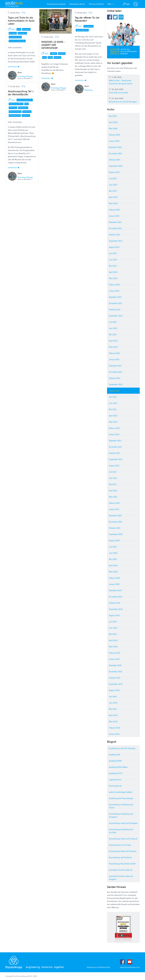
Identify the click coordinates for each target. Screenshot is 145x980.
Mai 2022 (113, 409)
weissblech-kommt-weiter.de (121, 870)
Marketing (89, 90)
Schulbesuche (89, 26)
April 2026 (113, 122)
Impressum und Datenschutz (98, 967)
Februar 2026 (114, 135)
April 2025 (113, 197)
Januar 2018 (114, 734)
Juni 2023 (113, 328)
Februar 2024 (114, 285)
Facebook (110, 17)
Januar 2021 (114, 509)
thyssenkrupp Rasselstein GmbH (122, 864)
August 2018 (114, 690)
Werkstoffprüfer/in (15, 115)
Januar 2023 (114, 359)
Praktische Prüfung (15, 112)
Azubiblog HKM (115, 761)
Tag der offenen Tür (82, 30)
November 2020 (115, 522)
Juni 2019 (113, 628)
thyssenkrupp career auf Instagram (123, 823)
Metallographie (23, 108)
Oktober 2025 (115, 160)
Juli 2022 (113, 397)
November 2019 (115, 597)
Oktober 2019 (115, 603)
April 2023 (113, 341)
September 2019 (116, 609)
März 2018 (113, 721)
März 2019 (113, 647)
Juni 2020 (113, 553)
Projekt (50, 57)
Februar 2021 (114, 503)
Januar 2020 (114, 584)
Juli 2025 (113, 178)
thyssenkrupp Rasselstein (17, 41)
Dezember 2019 (115, 590)
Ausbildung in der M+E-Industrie (122, 748)
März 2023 (113, 347)
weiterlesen (14, 67)
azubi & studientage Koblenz (121, 792)
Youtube (130, 962)
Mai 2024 (113, 266)
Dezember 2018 (115, 665)
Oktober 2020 (115, 528)
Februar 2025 (114, 210)
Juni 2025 (113, 185)
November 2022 (115, 372)
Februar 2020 (114, 578)
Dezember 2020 (115, 515)
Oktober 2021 (115, 453)
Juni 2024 (113, 260)
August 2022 (114, 391)
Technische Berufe (96, 4)
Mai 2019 (113, 634)
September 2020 (116, 534)
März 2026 (113, 128)
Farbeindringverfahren (16, 104)
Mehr (111, 4)
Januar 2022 (114, 434)
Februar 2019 (114, 653)
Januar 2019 (114, 659)
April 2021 (113, 491)
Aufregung (62, 54)
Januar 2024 (114, 291)
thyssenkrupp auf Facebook (120, 857)
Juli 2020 (113, 547)
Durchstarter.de (115, 786)
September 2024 (116, 241)
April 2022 (113, 416)
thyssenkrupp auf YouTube (120, 845)
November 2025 (115, 153)
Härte (26, 104)
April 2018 (113, 715)
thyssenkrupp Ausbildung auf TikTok (121, 806)
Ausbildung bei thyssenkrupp (121, 798)
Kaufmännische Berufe (56, 4)
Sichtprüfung (27, 112)
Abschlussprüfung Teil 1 (25, 100)
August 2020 (114, 540)
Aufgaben (54, 54)
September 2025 (116, 166)
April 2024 (113, 272)
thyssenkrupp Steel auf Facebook (123, 851)
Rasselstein (13, 33)
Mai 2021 (113, 484)
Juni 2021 (113, 478)
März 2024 (113, 278)
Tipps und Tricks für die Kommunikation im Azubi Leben (21, 21)
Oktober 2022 (115, 378)
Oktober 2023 (115, 310)
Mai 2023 (113, 334)
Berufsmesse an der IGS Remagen (123, 100)
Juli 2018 (113, 697)
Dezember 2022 (115, 366)
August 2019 (114, 615)
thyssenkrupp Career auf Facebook (123, 839)
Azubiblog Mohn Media (118, 767)
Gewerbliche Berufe (77, 4)
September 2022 (116, 384)
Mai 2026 (113, 116)
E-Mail (121, 17)
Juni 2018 (113, 703)
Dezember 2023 (115, 297)
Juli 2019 (113, 622)
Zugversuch (26, 115)
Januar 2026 (114, 141)
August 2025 (114, 172)
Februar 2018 (114, 728)
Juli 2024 (113, 253)
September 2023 (116, 316)
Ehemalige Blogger (25, 76)
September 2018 (116, 684)
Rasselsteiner (22, 33)
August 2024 (114, 247)
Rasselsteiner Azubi (15, 37)
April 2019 (113, 640)
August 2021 (114, 466)
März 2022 (113, 422)
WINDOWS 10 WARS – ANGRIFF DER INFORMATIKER (53, 45)
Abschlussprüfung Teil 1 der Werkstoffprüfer (21, 93)
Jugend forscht (115, 780)
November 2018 (115, 672)
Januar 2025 (114, 216)
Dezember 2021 (115, 441)
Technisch (57, 57)
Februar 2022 (114, 428)
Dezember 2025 (115, 147)
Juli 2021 (113, 472)
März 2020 (113, 572)
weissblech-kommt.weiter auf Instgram (121, 878)
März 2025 (113, 203)
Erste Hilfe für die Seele (123, 91)
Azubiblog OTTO (116, 773)
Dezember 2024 (115, 222)
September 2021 (116, 459)
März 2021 (113, 497)
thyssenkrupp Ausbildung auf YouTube (121, 831)
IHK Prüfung (13, 108)
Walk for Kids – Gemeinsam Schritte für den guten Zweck (123, 80)
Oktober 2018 (115, 678)
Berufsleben (26, 29)
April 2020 (113, 565)
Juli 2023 (113, 322)
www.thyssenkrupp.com (130, 967)
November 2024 (115, 228)
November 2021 (115, 447)
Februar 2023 (114, 353)
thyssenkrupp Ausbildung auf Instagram (121, 815)
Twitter (115, 17)
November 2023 (115, 303)
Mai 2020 (113, 559)
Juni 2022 (113, 403)
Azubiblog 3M (114, 755)
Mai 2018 (113, 709)
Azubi (19, 29)
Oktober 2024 (115, 235)
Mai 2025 (113, 191)
